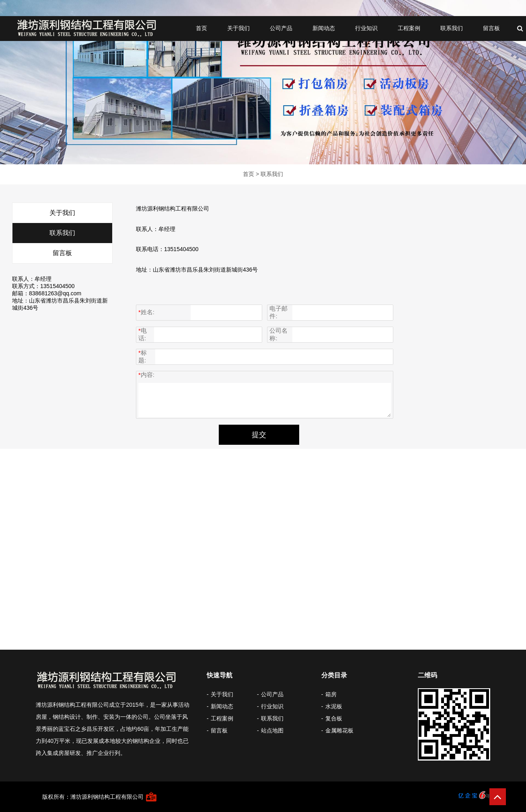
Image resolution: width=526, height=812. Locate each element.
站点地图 (272, 730)
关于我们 (238, 28)
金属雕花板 (339, 730)
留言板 (491, 28)
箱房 (331, 694)
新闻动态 (324, 28)
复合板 (334, 718)
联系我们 (452, 28)
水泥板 (334, 706)
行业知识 (366, 28)
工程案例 (409, 28)
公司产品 (281, 28)
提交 (259, 435)
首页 (201, 28)
